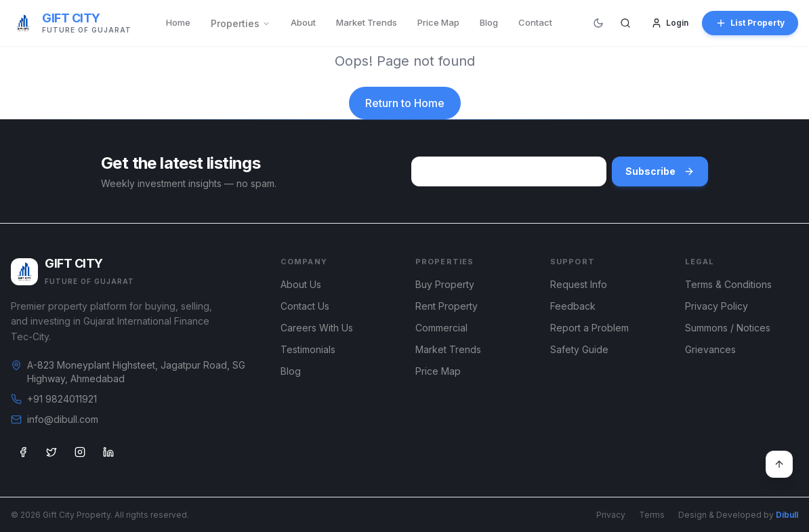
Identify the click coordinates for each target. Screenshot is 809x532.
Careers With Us (317, 328)
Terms (652, 515)
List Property (750, 23)
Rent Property (447, 306)
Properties (241, 23)
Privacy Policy (717, 306)
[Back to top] (779, 464)
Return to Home (405, 103)
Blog (489, 22)
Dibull (787, 515)
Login (670, 23)
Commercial (441, 328)
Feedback (573, 306)
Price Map (438, 22)
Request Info (579, 284)
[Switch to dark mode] (598, 23)
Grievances (710, 349)
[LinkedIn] (108, 452)
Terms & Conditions (728, 284)
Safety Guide (579, 349)
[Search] (625, 23)
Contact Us (305, 306)
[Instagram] (80, 452)
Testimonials (308, 349)
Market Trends (367, 22)
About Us (301, 284)
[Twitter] (51, 452)
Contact (535, 22)
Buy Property (445, 284)
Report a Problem (589, 328)
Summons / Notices (728, 328)
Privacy (611, 515)
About (303, 22)
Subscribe (660, 171)
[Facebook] (23, 452)
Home (178, 22)
